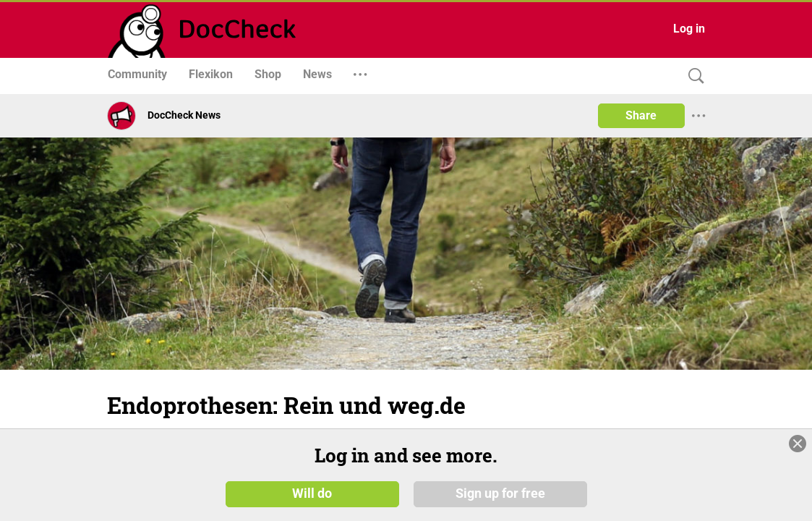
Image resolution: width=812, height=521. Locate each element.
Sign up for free (500, 494)
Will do (312, 494)
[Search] (693, 76)
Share (641, 115)
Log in (689, 29)
